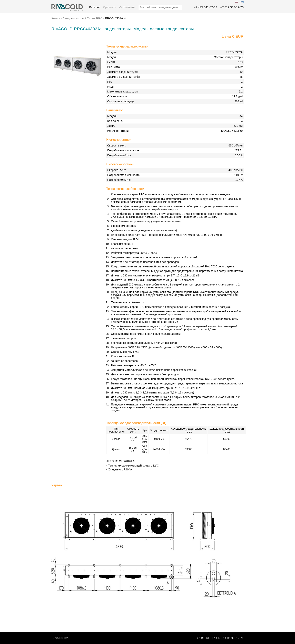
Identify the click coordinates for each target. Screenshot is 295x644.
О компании (127, 7)
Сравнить (110, 7)
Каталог (95, 7)
